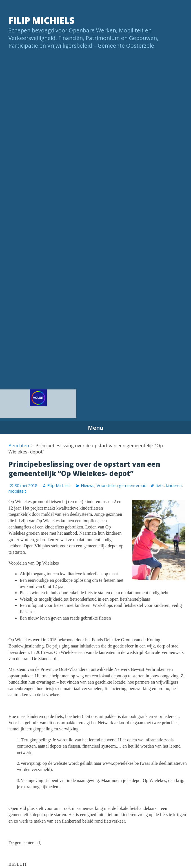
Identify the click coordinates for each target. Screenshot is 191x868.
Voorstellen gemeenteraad (122, 485)
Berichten (19, 446)
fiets (160, 485)
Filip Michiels (41, 20)
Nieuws (88, 485)
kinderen (174, 485)
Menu (95, 428)
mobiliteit (17, 491)
